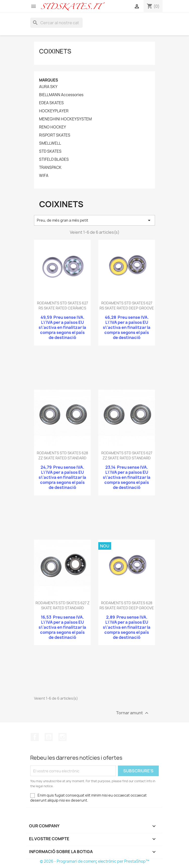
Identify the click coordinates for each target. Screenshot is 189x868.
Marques (49, 80)
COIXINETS (55, 51)
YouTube (49, 737)
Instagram (62, 737)
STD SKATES (50, 151)
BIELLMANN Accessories (61, 95)
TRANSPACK (50, 168)
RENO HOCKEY (53, 127)
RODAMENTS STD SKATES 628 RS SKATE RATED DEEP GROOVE (127, 605)
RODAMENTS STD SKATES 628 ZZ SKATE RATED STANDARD (62, 455)
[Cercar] (56, 23)
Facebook (35, 737)
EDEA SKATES (51, 103)
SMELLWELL (50, 143)
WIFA (44, 176)
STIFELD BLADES (54, 160)
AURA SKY (48, 87)
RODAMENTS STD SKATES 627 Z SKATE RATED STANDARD (62, 605)
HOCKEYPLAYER (54, 111)
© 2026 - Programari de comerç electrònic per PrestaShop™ (94, 861)
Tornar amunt (133, 713)
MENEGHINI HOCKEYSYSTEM (65, 119)
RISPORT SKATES (55, 135)
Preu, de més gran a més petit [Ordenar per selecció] (94, 220)
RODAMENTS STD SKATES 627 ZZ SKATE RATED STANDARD (127, 455)
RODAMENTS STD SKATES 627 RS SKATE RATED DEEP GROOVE (127, 306)
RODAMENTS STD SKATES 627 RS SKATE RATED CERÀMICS (62, 306)
